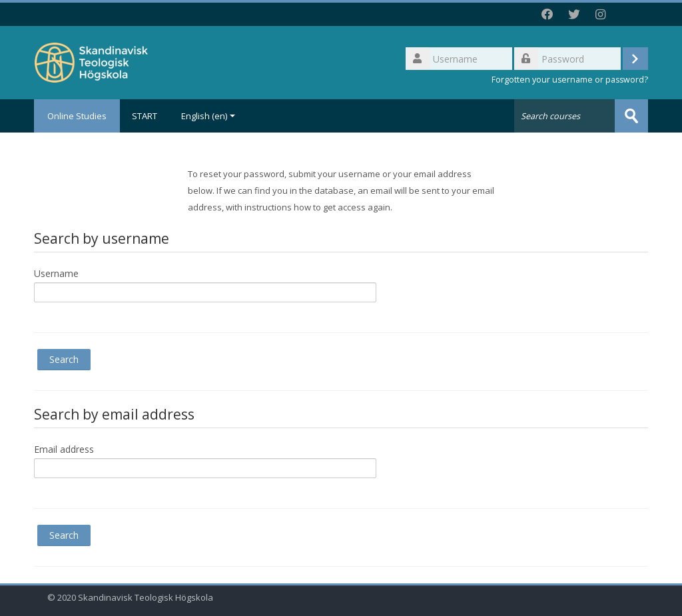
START (145, 116)
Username (56, 273)
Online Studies (77, 116)
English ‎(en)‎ (208, 116)
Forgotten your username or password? (570, 80)
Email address (64, 449)
